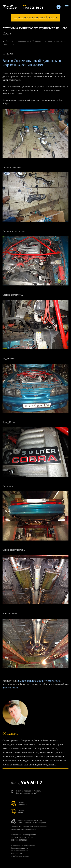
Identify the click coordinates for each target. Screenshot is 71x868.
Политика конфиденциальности (24, 829)
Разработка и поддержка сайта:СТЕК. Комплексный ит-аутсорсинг (32, 821)
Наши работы (23, 41)
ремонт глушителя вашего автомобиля (39, 681)
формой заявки (10, 688)
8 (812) (33, 7)
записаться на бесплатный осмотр (35, 18)
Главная (9, 41)
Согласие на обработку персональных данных (29, 826)
